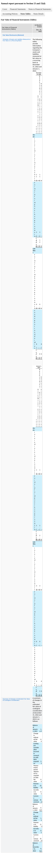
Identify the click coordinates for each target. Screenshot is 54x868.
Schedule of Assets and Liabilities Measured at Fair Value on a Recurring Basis (17, 40)
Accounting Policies (10, 14)
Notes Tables (25, 14)
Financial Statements (18, 9)
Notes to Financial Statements (40, 9)
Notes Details (39, 14)
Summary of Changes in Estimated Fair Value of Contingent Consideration (16, 700)
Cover (5, 9)
